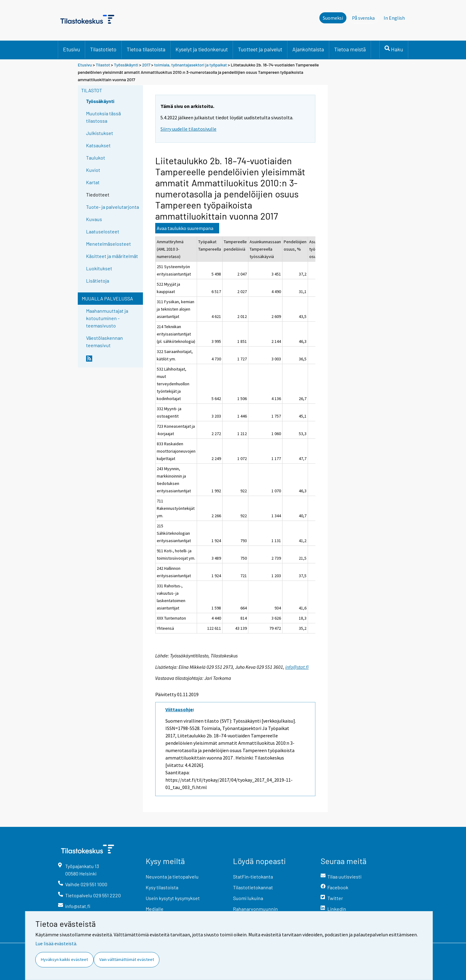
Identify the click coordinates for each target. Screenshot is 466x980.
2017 (146, 65)
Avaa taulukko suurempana (185, 228)
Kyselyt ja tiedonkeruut (202, 49)
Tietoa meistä (350, 49)
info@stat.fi (297, 667)
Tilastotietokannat (253, 887)
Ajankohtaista (308, 49)
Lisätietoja (98, 281)
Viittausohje (179, 709)
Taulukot (96, 158)
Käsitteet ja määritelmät (112, 256)
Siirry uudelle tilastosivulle (188, 129)
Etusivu (71, 49)
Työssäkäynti (126, 65)
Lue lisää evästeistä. (56, 943)
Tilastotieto (103, 49)
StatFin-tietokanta (253, 877)
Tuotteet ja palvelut (260, 49)
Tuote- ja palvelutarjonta (113, 207)
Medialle (155, 909)
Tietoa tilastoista (146, 49)
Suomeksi (333, 18)
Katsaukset (98, 145)
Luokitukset (99, 268)
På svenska (365, 18)
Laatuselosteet (103, 231)
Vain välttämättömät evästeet (127, 959)
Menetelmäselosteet (109, 244)
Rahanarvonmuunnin (255, 909)
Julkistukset (100, 133)
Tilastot (103, 65)
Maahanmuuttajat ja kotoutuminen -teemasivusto (107, 318)
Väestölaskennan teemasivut (105, 341)
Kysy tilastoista (162, 887)
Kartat (93, 182)
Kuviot (93, 170)
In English (394, 18)
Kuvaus (94, 219)
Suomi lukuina (248, 898)
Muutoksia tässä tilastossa (103, 117)
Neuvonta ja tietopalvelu (172, 877)
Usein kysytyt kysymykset (173, 898)
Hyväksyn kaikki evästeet (64, 959)
